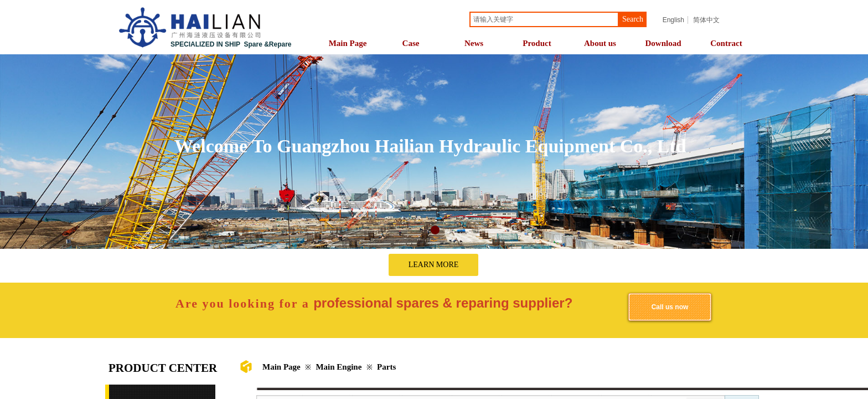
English (673, 20)
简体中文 (706, 20)
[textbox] (544, 19)
